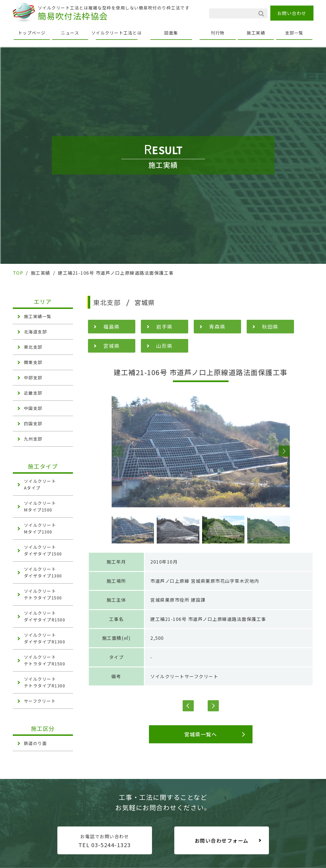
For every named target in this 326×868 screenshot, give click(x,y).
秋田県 (270, 326)
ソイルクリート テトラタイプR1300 (45, 682)
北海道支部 (35, 332)
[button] (117, 451)
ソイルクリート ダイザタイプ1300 (43, 572)
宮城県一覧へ (201, 734)
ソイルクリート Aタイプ (40, 484)
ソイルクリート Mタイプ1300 (40, 528)
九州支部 (33, 439)
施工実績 (256, 33)
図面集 (171, 33)
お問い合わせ (292, 13)
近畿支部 (33, 393)
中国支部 (33, 408)
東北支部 (33, 347)
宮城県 (111, 346)
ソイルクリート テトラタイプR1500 (45, 660)
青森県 (217, 326)
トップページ (32, 33)
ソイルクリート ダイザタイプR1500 (45, 616)
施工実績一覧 (38, 316)
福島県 (111, 326)
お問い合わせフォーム (222, 840)
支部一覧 (294, 33)
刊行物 (218, 33)
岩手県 (164, 326)
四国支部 (33, 423)
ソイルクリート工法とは (117, 33)
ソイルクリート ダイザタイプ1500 (43, 550)
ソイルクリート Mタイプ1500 (40, 506)
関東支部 (33, 362)
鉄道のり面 (35, 743)
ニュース (70, 33)
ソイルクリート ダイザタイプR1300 (45, 638)
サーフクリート (40, 701)
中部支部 (33, 378)
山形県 (164, 346)
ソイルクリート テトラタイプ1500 (43, 594)
